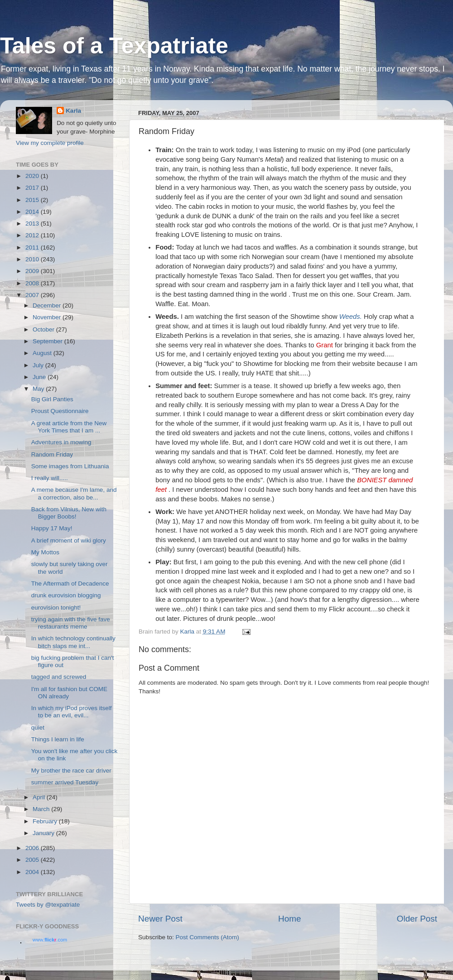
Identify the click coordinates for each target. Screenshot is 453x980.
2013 (33, 223)
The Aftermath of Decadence (70, 584)
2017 (33, 188)
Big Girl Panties (52, 399)
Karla (73, 111)
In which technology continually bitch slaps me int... (73, 642)
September (48, 341)
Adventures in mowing (61, 442)
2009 (33, 271)
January (44, 833)
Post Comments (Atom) (207, 937)
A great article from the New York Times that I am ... (69, 427)
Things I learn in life (58, 739)
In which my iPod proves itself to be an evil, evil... (72, 712)
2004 (33, 872)
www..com (50, 940)
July (39, 365)
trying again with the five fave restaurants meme (71, 623)
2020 (33, 176)
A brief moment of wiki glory (69, 540)
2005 (33, 860)
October (44, 329)
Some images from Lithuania (70, 466)
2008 (33, 283)
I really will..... (50, 478)
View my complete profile (50, 143)
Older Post (417, 919)
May (39, 389)
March (42, 809)
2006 (33, 848)
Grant (325, 345)
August (43, 353)
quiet (38, 728)
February (46, 821)
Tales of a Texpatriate (114, 46)
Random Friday (52, 454)
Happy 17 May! (52, 528)
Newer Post (160, 919)
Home (289, 919)
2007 (33, 295)
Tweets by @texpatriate (48, 905)
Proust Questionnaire (60, 411)
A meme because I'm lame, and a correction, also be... (74, 493)
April (40, 797)
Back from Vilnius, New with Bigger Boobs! (69, 513)
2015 (33, 200)
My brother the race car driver (71, 771)
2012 (33, 235)
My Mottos (45, 552)
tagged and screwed (59, 677)
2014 (33, 212)
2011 (33, 247)
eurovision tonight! (56, 608)
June (40, 377)
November (48, 317)
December (48, 305)
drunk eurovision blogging (66, 595)
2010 (33, 259)
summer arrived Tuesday (65, 782)
